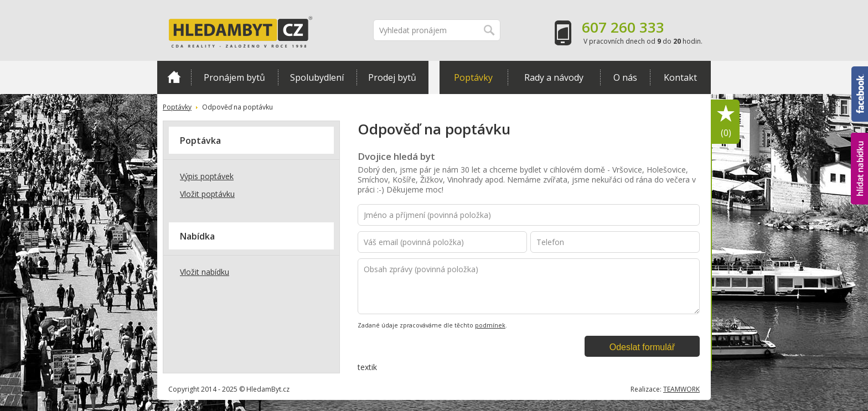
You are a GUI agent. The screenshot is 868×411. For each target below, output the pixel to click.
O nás (625, 77)
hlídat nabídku (859, 169)
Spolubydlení (317, 77)
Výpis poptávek (207, 176)
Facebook (860, 94)
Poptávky (473, 77)
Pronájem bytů (234, 77)
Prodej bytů (392, 77)
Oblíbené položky (726, 122)
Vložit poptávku (207, 194)
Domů (174, 77)
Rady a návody (554, 77)
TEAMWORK (681, 389)
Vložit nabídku (205, 272)
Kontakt (680, 77)
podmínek (490, 325)
